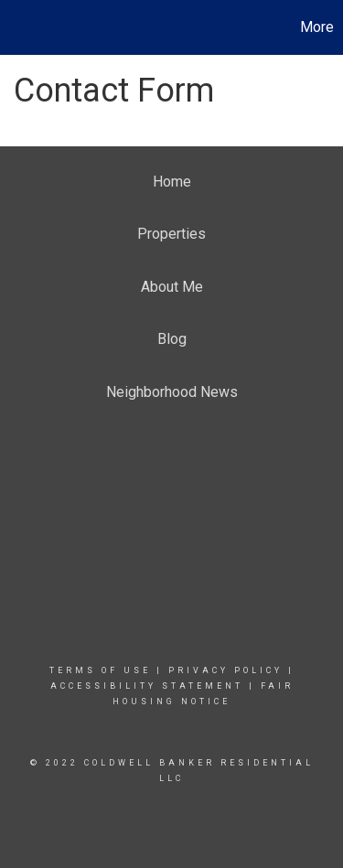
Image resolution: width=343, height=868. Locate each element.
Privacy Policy (225, 670)
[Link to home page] (16, 27)
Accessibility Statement (147, 686)
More (317, 27)
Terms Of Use (100, 670)
